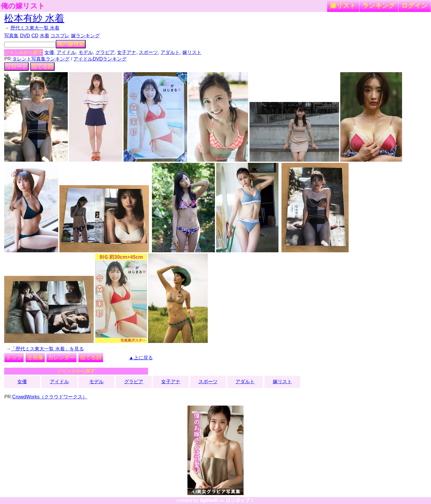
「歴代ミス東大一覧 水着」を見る (47, 349)
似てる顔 (42, 67)
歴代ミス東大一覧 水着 (35, 28)
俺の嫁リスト (23, 6)
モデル (86, 52)
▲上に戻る (141, 358)
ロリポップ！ (240, 500)
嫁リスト (343, 6)
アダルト (170, 52)
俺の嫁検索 (71, 44)
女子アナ (127, 52)
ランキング (379, 6)
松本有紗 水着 (34, 18)
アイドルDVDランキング (100, 59)
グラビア (105, 52)
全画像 (35, 358)
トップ (14, 358)
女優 (49, 52)
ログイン (415, 6)
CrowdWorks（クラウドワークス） (50, 397)
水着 (44, 36)
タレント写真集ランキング (41, 59)
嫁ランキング (85, 36)
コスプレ (60, 36)
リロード (16, 67)
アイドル (66, 52)
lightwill (209, 500)
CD (35, 36)
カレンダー (61, 358)
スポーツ (148, 52)
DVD (25, 36)
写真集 (11, 36)
